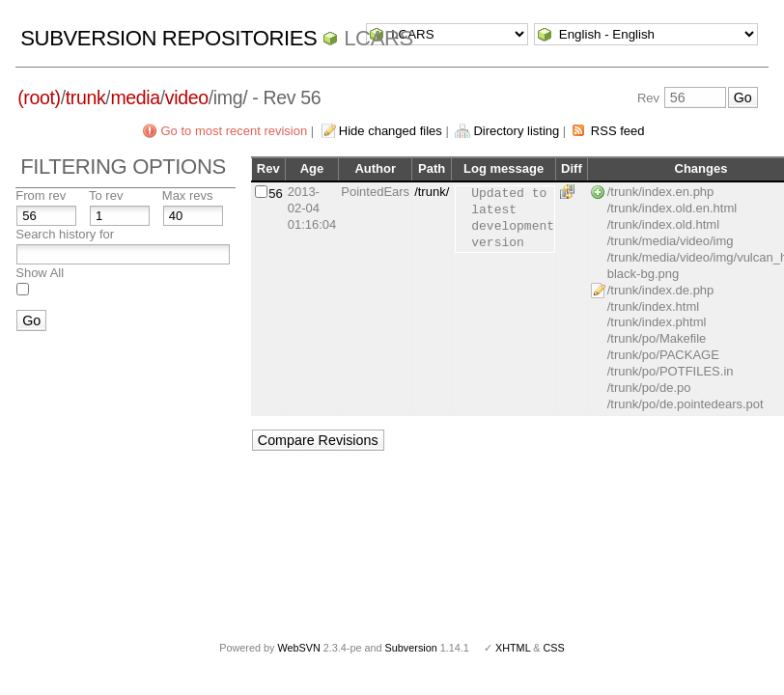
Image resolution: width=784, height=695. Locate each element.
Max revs (188, 195)
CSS (554, 648)
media (135, 97)
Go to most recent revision (234, 131)
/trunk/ (432, 192)
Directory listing (516, 131)
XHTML (513, 648)
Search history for (65, 234)
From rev (41, 195)
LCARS (378, 38)
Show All (40, 273)
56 (275, 194)
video (187, 97)
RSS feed (618, 131)
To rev (106, 195)
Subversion (411, 648)
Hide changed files (391, 131)
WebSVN (298, 648)
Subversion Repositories (168, 38)
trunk (86, 97)
